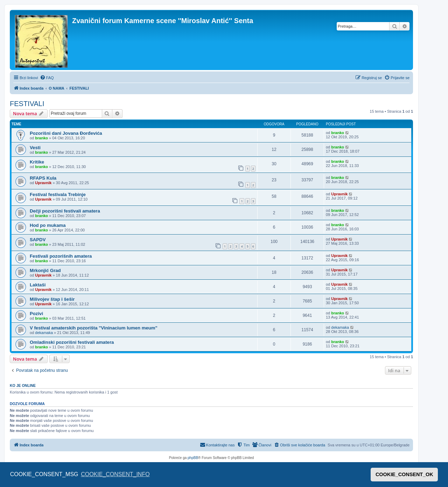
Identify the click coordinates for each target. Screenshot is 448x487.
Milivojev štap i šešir (52, 299)
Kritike (37, 162)
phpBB (193, 458)
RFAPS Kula (43, 178)
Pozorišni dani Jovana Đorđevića (66, 133)
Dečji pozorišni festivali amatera (65, 211)
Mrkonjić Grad (45, 270)
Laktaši (38, 285)
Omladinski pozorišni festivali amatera (72, 342)
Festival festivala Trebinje (58, 194)
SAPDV (38, 240)
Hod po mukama (48, 225)
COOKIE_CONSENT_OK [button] (404, 474)
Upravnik (43, 183)
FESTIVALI (27, 104)
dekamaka (44, 333)
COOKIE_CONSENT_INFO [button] (115, 474)
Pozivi (36, 314)
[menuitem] (47, 78)
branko (41, 138)
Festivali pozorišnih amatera (61, 256)
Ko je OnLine (23, 385)
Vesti (35, 148)
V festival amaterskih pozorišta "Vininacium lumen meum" (94, 328)
